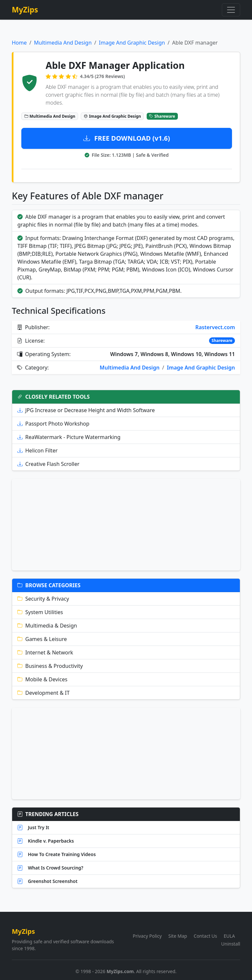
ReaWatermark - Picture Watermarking (69, 437)
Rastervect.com (215, 327)
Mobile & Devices (42, 679)
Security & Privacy (43, 599)
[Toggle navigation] (231, 10)
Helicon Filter (38, 450)
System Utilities (40, 612)
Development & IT (43, 693)
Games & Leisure (42, 639)
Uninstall (231, 944)
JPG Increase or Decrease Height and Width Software (86, 410)
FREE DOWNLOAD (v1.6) (127, 138)
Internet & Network (45, 652)
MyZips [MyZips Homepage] (25, 10)
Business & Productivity (50, 666)
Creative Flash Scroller (48, 464)
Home (19, 43)
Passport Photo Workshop (53, 424)
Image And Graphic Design (132, 43)
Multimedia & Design (47, 626)
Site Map (178, 936)
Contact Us (205, 936)
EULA (229, 936)
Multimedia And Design (63, 43)
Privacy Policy (147, 936)
